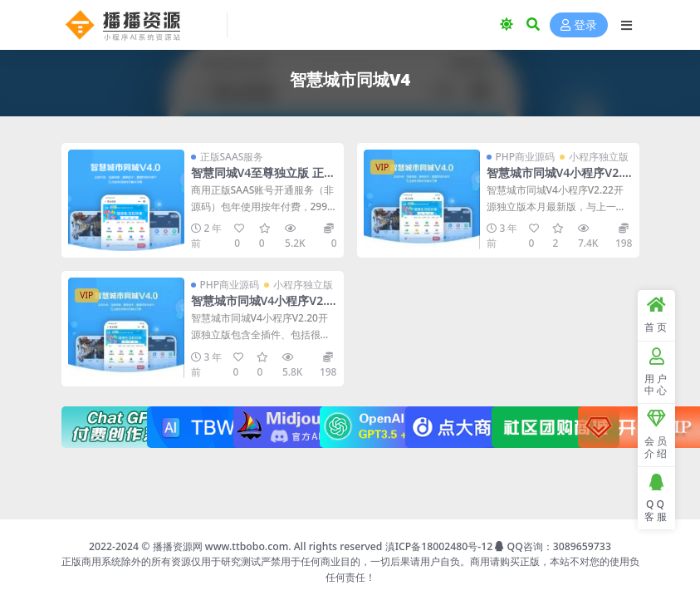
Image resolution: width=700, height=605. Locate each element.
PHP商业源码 (526, 157)
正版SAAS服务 (232, 157)
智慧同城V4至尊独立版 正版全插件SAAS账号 (263, 180)
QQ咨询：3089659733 (553, 546)
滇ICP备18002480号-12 (439, 546)
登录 (579, 25)
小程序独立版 (599, 157)
